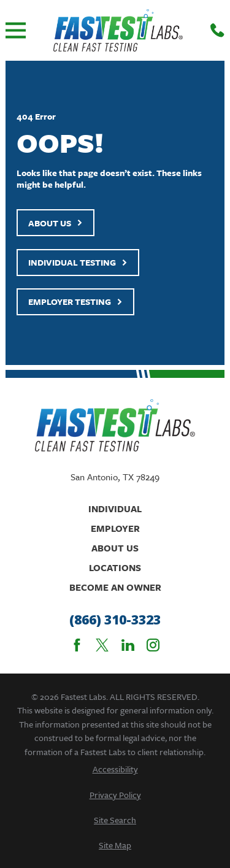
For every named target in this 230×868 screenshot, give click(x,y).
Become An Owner (115, 587)
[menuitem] (115, 769)
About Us (56, 223)
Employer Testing (75, 301)
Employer (115, 528)
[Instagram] (153, 645)
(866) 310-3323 (115, 620)
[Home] (118, 30)
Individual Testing (78, 262)
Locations (115, 567)
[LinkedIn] (128, 645)
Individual (115, 509)
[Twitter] (102, 645)
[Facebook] (77, 645)
